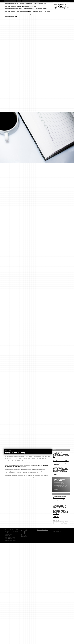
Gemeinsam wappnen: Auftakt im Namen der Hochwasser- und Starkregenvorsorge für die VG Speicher (61, 462)
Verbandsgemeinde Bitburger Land (13, 6)
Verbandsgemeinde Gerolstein (30, 6)
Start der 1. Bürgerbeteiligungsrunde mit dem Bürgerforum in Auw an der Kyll (61, 455)
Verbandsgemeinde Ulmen (26, 4)
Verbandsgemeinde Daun (18, 14)
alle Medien (56, 517)
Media (19, 1)
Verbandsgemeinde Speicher (11, 4)
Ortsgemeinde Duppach (29, 9)
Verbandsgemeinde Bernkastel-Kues (13, 9)
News (6, 1)
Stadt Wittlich (7, 14)
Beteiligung (26, 1)
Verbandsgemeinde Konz (11, 17)
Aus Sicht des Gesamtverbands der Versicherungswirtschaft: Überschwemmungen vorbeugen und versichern (60, 505)
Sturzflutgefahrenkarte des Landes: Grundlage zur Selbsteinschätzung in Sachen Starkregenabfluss (61, 498)
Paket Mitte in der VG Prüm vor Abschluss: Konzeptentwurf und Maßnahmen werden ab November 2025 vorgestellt (61, 470)
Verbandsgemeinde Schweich (12, 11)
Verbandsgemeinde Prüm (40, 4)
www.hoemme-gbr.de (10, 540)
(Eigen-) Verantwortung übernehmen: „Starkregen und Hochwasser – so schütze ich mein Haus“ (61, 512)
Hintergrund (12, 1)
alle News (56, 475)
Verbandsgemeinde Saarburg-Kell (33, 14)
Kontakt (37, 1)
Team (32, 1)
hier (60, 481)
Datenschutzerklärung (43, 530)
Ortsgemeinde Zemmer (41, 9)
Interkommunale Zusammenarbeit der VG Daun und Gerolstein (35, 11)
